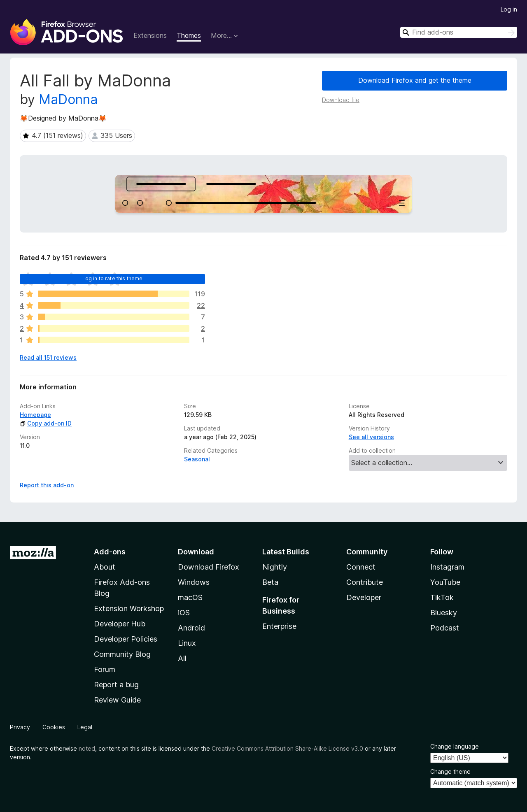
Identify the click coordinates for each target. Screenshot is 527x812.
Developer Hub (120, 624)
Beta (270, 582)
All (182, 658)
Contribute (365, 582)
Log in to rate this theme (113, 278)
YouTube (445, 582)
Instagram (447, 567)
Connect (361, 567)
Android (191, 628)
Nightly (275, 567)
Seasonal (197, 459)
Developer (364, 597)
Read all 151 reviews (48, 357)
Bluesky (444, 613)
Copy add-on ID (46, 423)
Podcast (445, 628)
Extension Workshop (129, 608)
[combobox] (459, 32)
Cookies (54, 727)
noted (87, 748)
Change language (455, 746)
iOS (184, 613)
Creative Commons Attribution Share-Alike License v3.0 (287, 748)
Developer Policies (126, 639)
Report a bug (116, 685)
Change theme (450, 771)
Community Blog (122, 654)
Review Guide (117, 700)
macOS (190, 597)
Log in (509, 9)
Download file (341, 100)
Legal (85, 727)
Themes (189, 35)
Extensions (150, 35)
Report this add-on (47, 485)
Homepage (35, 415)
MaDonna (68, 99)
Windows (194, 582)
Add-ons (110, 552)
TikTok (442, 597)
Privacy (20, 727)
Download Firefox (209, 567)
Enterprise (279, 626)
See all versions (371, 437)
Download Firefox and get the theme (415, 80)
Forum (105, 669)
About (105, 567)
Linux (187, 643)
